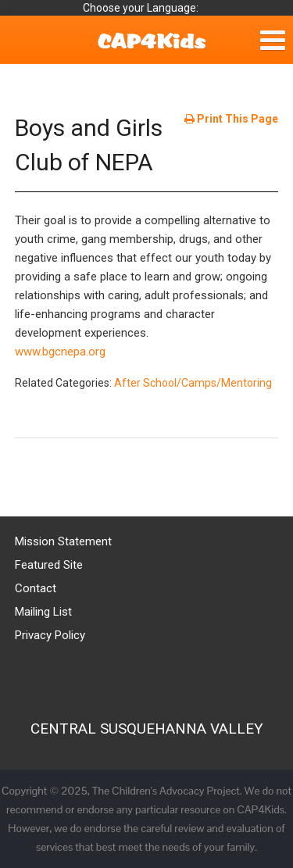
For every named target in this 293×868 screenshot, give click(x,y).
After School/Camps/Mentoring (193, 383)
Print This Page (231, 119)
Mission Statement (63, 541)
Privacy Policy (50, 635)
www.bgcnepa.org (60, 352)
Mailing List (43, 612)
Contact (36, 588)
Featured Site (49, 565)
